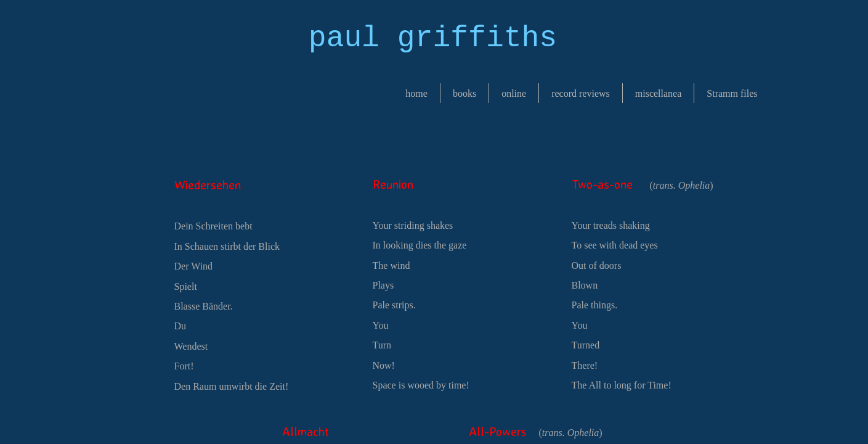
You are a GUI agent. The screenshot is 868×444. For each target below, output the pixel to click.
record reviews (581, 93)
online (514, 93)
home (416, 93)
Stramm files (732, 93)
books (464, 93)
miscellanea (659, 93)
